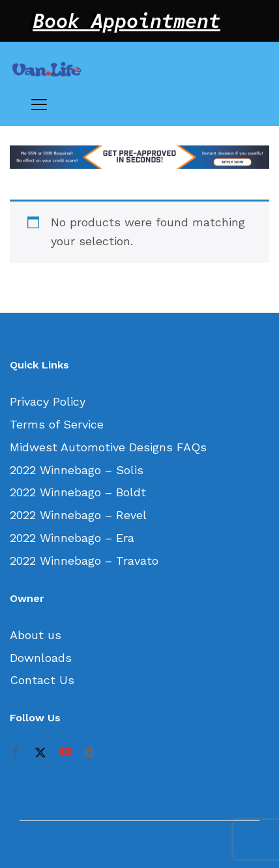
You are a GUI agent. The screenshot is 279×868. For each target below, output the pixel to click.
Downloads (41, 658)
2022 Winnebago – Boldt (78, 492)
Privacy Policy (48, 401)
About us (36, 635)
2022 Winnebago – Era (72, 538)
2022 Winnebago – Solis (77, 470)
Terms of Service (57, 424)
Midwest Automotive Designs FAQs (108, 447)
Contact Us (42, 680)
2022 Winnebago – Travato (84, 561)
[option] (139, 157)
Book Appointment (126, 21)
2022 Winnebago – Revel (78, 515)
